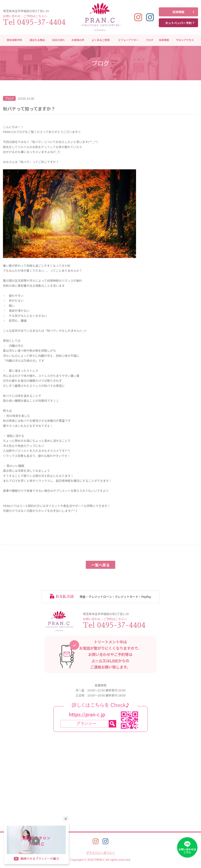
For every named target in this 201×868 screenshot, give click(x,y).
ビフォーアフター (128, 40)
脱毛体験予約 (14, 40)
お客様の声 (78, 40)
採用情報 (183, 12)
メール (97, 661)
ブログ (149, 40)
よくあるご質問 (101, 40)
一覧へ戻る (100, 565)
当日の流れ (58, 40)
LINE (114, 661)
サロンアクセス (185, 40)
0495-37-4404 (41, 22)
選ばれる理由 (37, 40)
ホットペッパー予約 (180, 23)
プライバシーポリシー (100, 853)
